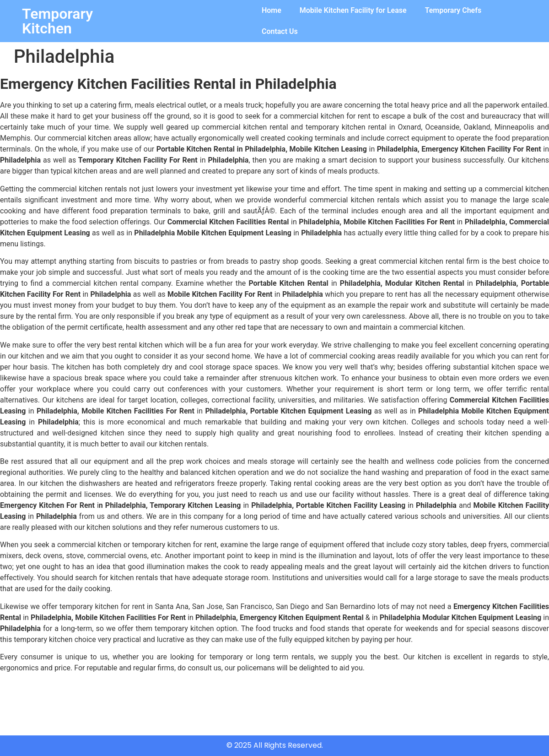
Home (272, 10)
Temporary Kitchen (57, 21)
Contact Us (280, 31)
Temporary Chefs (453, 10)
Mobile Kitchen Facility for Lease (353, 10)
